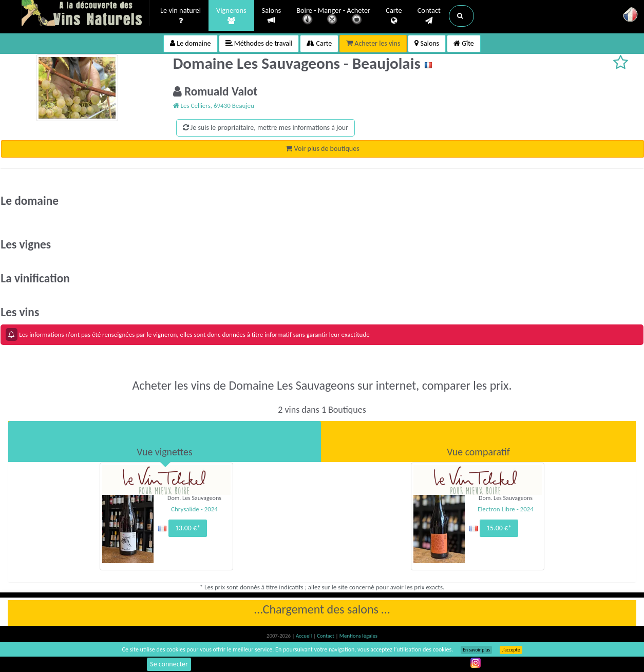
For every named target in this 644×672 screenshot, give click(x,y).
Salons (272, 16)
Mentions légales (358, 636)
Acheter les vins (373, 43)
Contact (429, 16)
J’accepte (511, 650)
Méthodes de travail (259, 43)
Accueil (305, 636)
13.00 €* (188, 528)
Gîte (464, 43)
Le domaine (190, 43)
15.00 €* (499, 528)
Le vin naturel (181, 16)
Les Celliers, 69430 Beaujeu (214, 105)
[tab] (165, 441)
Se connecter (169, 664)
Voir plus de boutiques (322, 149)
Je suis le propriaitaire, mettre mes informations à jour (266, 128)
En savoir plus (476, 650)
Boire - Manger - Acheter (333, 17)
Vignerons (231, 16)
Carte (394, 16)
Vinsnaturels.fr (86, 14)
